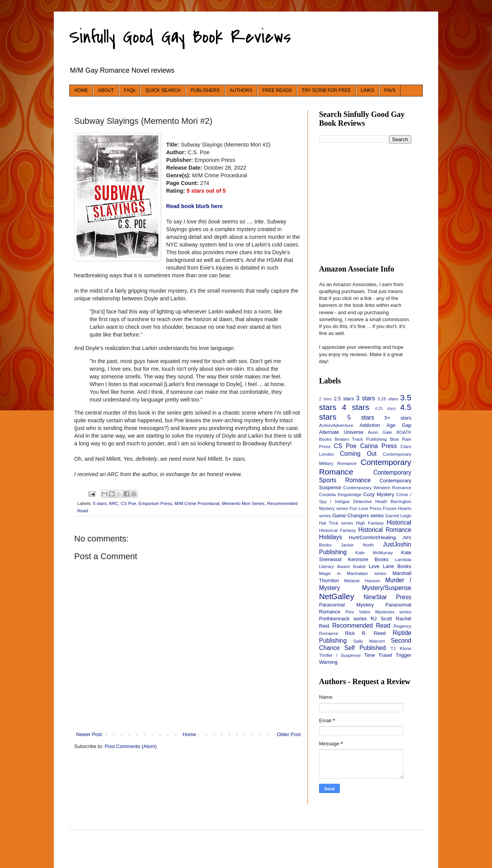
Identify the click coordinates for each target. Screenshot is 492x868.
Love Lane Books (390, 566)
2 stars (325, 399)
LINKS (368, 90)
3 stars (365, 398)
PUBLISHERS (205, 90)
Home (190, 734)
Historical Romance (385, 530)
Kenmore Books (368, 559)
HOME (81, 90)
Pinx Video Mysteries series (378, 612)
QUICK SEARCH (163, 90)
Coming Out (358, 454)
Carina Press (378, 446)
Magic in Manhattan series (353, 573)
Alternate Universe (341, 432)
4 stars (356, 407)
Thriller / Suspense (340, 655)
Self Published (365, 648)
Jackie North (357, 545)
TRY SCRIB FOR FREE (326, 90)
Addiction (370, 425)
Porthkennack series (343, 619)
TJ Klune (401, 648)
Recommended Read (361, 626)
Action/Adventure (336, 425)
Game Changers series (358, 516)
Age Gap (399, 425)
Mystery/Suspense (387, 588)
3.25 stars (388, 399)
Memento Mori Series (243, 503)
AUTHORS (241, 90)
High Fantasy (370, 523)
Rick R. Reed (366, 633)
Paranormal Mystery (347, 605)
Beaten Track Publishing (361, 439)
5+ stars (398, 418)
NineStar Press (387, 597)
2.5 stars (344, 399)
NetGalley (337, 596)
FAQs (130, 90)
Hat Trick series (336, 523)
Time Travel (378, 655)
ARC (114, 503)
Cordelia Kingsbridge (340, 494)
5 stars (100, 503)
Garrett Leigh (398, 516)
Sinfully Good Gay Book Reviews (180, 37)
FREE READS (277, 90)
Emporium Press (155, 503)
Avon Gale (380, 432)
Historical (399, 522)
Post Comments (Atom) (131, 746)
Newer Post (89, 734)
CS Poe (128, 503)
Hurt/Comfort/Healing (372, 537)
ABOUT (106, 90)
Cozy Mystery (379, 494)
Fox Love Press (366, 508)
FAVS (390, 90)
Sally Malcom (369, 641)
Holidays (331, 537)
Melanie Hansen (362, 581)
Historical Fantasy (337, 530)
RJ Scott (381, 619)
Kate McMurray (374, 552)
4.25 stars (385, 409)
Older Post (289, 734)
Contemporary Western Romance (377, 487)
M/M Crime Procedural (197, 503)
